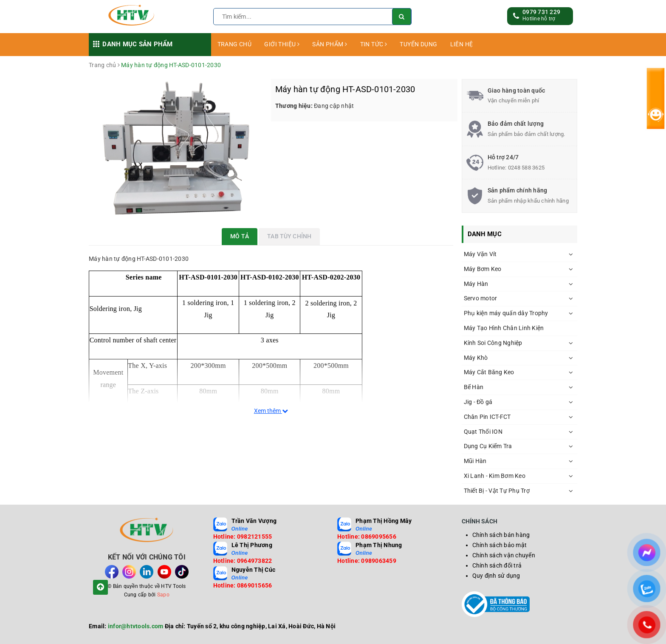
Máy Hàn (476, 284)
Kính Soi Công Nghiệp (493, 343)
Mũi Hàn (475, 461)
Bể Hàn (474, 387)
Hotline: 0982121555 (243, 537)
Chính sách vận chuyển (504, 555)
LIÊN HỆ (462, 44)
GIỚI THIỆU (282, 44)
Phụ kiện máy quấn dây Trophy (506, 313)
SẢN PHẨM (330, 44)
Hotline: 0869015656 (243, 585)
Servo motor (481, 298)
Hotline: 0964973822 (243, 561)
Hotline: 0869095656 (367, 537)
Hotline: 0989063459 (367, 561)
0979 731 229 (541, 12)
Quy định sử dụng (496, 576)
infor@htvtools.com (136, 626)
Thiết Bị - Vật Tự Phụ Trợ (497, 491)
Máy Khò (476, 358)
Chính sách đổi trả (497, 565)
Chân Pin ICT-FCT (487, 417)
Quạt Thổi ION (483, 432)
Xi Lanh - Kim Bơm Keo (495, 476)
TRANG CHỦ (235, 44)
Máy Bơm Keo (483, 269)
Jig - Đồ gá (478, 402)
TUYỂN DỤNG (418, 44)
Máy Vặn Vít (480, 254)
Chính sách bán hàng (501, 535)
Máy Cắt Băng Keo (489, 372)
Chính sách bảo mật (500, 545)
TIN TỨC (374, 44)
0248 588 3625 (526, 168)
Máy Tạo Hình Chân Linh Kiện (504, 328)
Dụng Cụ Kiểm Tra (488, 446)
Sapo (163, 595)
